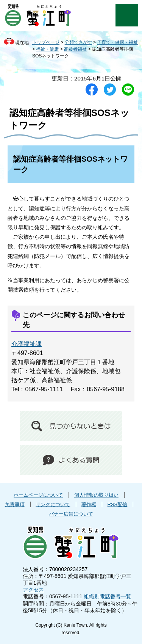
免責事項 (15, 504)
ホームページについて (38, 495)
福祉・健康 (47, 49)
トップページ (46, 42)
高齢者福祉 (75, 49)
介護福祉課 (27, 344)
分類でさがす (78, 42)
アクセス (33, 590)
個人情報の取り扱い (96, 495)
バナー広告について (71, 514)
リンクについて (53, 504)
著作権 (89, 504)
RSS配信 (118, 504)
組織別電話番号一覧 (108, 596)
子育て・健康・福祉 (117, 42)
